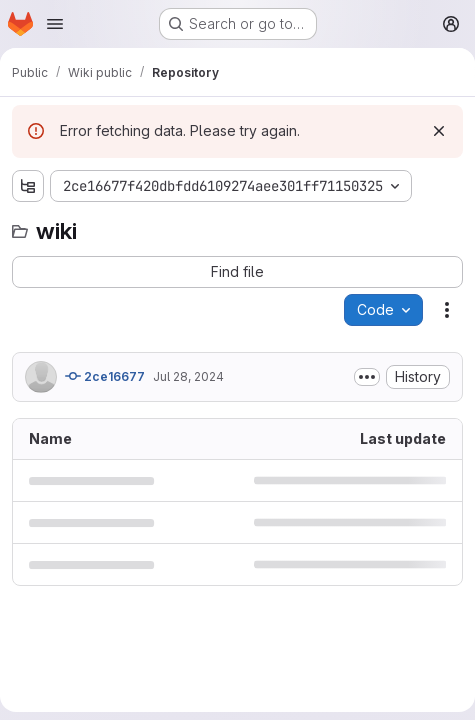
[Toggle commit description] (367, 377)
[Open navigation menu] (55, 24)
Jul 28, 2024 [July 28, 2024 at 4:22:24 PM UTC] (188, 376)
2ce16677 (105, 376)
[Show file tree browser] (28, 186)
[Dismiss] (439, 131)
